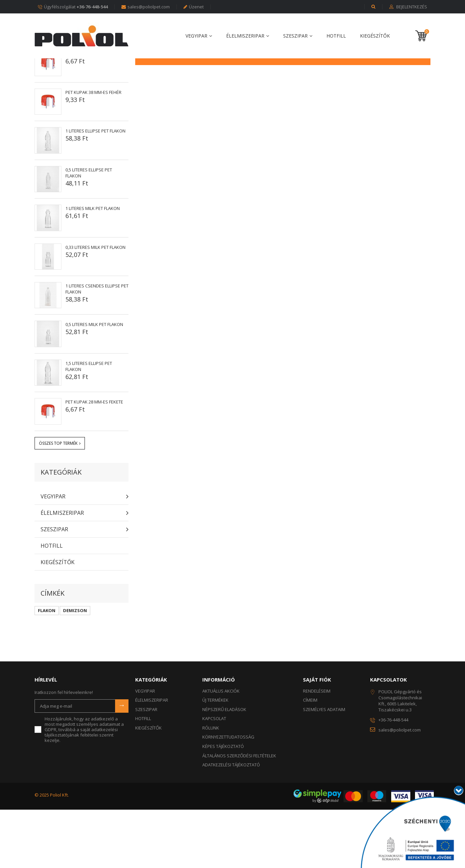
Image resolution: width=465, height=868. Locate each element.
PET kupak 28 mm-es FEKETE (94, 460)
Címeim (310, 758)
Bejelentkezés (411, 7)
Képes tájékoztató (223, 805)
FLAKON (47, 669)
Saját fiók (317, 738)
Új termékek (215, 758)
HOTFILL (336, 36)
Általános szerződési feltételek (239, 814)
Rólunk (211, 786)
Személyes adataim (324, 768)
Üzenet (194, 7)
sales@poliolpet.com (146, 7)
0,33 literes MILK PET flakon (95, 306)
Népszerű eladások (75, 93)
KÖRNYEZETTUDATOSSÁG (228, 795)
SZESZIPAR (295, 36)
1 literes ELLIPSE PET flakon (95, 189)
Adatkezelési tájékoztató (231, 823)
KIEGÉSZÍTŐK (375, 36)
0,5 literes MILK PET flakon (94, 383)
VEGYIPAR (196, 36)
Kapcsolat (214, 777)
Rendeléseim (317, 749)
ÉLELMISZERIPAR (245, 36)
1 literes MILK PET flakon (93, 267)
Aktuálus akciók (221, 749)
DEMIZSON (75, 669)
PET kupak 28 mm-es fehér (93, 112)
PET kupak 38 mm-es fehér (93, 151)
